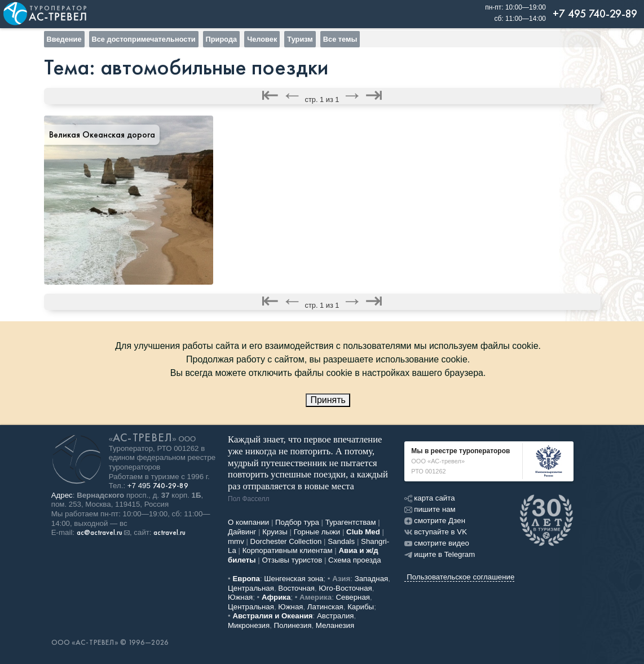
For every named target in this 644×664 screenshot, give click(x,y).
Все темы (340, 39)
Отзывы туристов (292, 560)
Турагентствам (351, 522)
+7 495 (158, 486)
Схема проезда (355, 560)
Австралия (336, 616)
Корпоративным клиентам (288, 550)
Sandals (341, 541)
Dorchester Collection (286, 541)
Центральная (251, 588)
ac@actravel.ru (100, 533)
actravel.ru (169, 533)
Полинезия (293, 625)
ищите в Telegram (440, 554)
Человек (262, 39)
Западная (372, 579)
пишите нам (430, 509)
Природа (222, 39)
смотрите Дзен (435, 521)
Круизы (275, 532)
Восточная (296, 588)
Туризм (300, 39)
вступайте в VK (436, 532)
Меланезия (335, 625)
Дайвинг (242, 532)
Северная (353, 597)
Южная (240, 597)
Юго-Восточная (345, 588)
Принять (328, 400)
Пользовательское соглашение (460, 577)
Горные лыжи (317, 532)
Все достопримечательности (144, 39)
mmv (236, 541)
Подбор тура (297, 522)
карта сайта (429, 498)
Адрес (62, 495)
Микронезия (249, 625)
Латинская (325, 607)
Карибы (361, 607)
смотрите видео (437, 543)
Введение (64, 39)
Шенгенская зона (294, 579)
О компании (248, 522)
